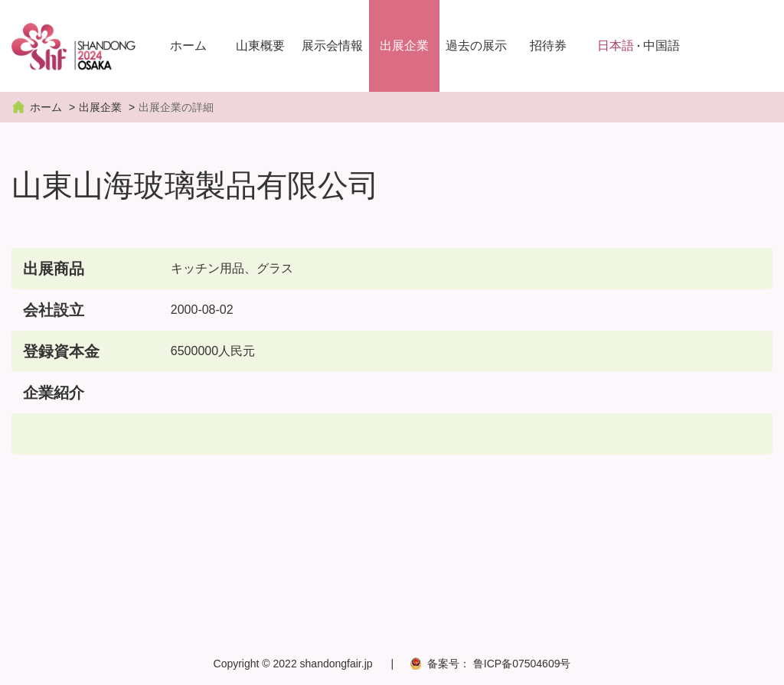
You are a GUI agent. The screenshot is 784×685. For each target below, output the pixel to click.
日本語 (616, 46)
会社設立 (54, 310)
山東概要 (260, 46)
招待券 (548, 46)
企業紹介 (54, 393)
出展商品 (54, 269)
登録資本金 (61, 351)
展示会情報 (332, 46)
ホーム (188, 46)
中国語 (661, 46)
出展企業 (404, 46)
